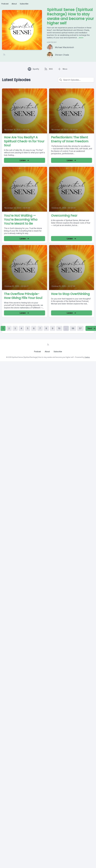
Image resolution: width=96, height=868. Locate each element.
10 (59, 328)
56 (73, 328)
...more (80, 38)
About (14, 4)
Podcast (5, 4)
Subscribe (24, 4)
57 (80, 328)
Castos (87, 357)
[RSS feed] (4, 55)
